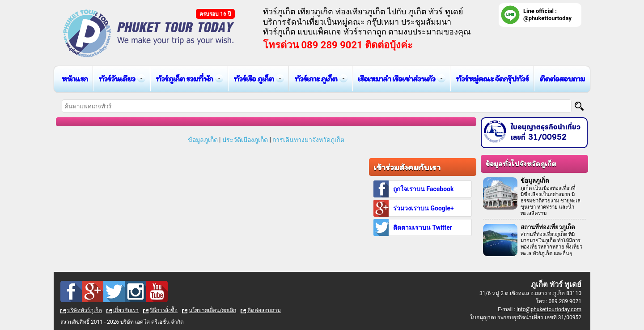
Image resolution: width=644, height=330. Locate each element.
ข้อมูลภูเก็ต (203, 140)
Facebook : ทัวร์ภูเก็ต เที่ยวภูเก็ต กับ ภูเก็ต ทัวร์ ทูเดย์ (71, 291)
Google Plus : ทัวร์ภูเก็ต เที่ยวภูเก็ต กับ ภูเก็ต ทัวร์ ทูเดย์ (93, 291)
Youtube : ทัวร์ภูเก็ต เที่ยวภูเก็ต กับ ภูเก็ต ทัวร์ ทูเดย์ (157, 291)
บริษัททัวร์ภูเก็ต (85, 310)
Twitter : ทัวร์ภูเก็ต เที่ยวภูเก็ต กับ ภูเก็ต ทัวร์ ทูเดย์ (114, 291)
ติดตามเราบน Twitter (423, 227)
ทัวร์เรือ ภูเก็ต (254, 79)
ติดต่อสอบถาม (562, 79)
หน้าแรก (74, 79)
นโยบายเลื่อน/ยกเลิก (212, 310)
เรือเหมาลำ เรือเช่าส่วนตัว (396, 79)
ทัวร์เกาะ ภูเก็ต (316, 79)
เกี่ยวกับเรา (126, 310)
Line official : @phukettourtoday (547, 15)
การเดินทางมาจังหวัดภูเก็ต (308, 140)
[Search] (579, 106)
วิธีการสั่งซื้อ (164, 310)
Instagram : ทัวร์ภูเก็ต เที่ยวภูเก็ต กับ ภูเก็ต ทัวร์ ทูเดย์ (136, 291)
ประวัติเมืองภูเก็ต (245, 140)
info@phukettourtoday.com (549, 309)
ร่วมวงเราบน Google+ (424, 208)
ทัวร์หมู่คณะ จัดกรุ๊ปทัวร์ (492, 79)
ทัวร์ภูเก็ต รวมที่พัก (184, 79)
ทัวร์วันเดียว (117, 79)
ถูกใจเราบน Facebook (423, 189)
